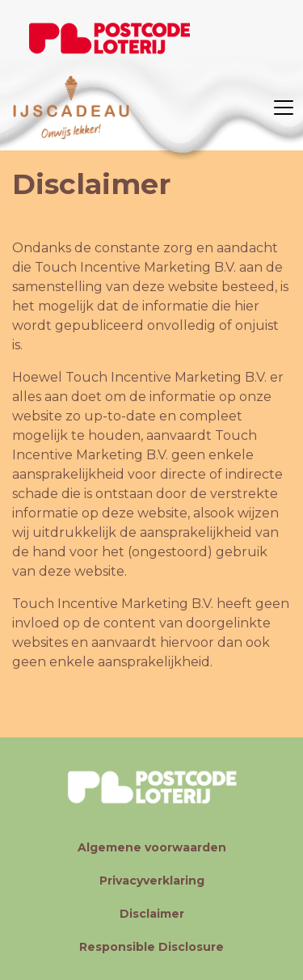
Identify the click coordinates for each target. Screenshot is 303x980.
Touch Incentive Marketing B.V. (135, 267)
